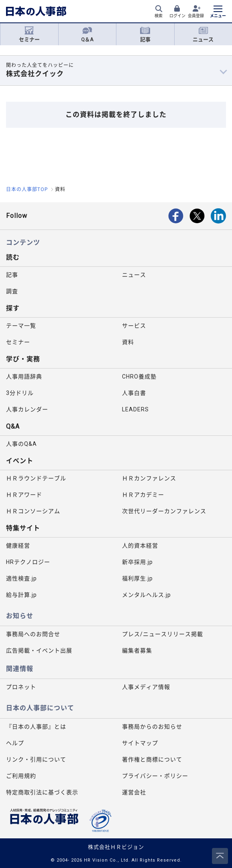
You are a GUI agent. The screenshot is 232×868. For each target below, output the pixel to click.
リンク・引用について (36, 759)
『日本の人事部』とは (36, 727)
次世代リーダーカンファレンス (164, 511)
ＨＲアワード (24, 495)
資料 (128, 342)
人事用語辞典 (24, 377)
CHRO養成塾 (139, 377)
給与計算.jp (21, 595)
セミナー (29, 34)
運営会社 (134, 792)
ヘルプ (15, 743)
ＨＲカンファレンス (149, 478)
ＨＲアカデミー (143, 495)
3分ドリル (20, 393)
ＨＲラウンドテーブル (36, 478)
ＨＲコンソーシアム (33, 511)
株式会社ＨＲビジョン (116, 847)
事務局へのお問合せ (33, 634)
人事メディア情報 (146, 687)
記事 (145, 34)
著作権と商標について (152, 759)
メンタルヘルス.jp (147, 595)
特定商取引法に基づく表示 (42, 792)
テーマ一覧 (21, 326)
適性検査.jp (21, 578)
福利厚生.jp (137, 578)
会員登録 (196, 16)
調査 (12, 291)
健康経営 (18, 546)
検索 (159, 16)
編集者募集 (137, 650)
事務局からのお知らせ (152, 727)
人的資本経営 (140, 546)
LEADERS (135, 409)
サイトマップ (140, 743)
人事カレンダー (27, 409)
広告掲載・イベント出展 (39, 650)
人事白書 (134, 393)
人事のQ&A (21, 444)
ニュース (203, 34)
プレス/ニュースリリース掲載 (163, 634)
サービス (134, 326)
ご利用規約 (21, 776)
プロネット (21, 687)
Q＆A (87, 34)
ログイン (177, 16)
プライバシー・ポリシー (155, 776)
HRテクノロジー (28, 562)
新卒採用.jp (137, 562)
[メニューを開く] (218, 12)
